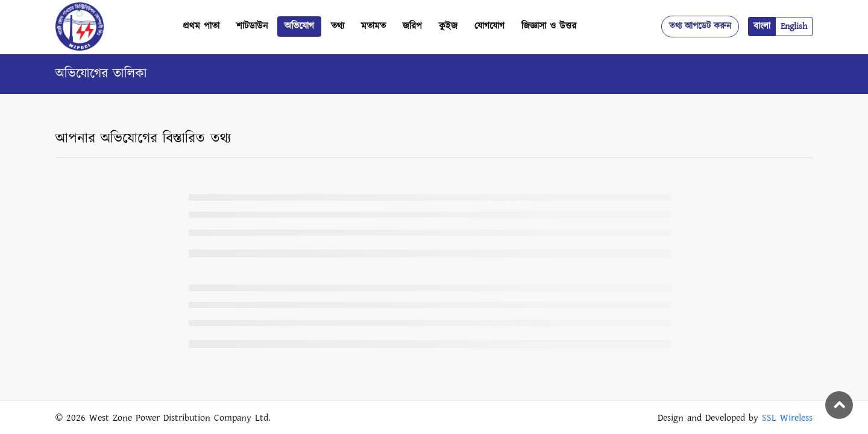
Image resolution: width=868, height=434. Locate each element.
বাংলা (762, 26)
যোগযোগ (489, 26)
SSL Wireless (787, 418)
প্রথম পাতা (201, 26)
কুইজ (448, 26)
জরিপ (412, 26)
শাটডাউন (252, 26)
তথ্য (338, 26)
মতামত (373, 26)
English (794, 26)
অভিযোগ (299, 26)
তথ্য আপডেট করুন (700, 26)
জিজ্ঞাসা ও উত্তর (549, 26)
